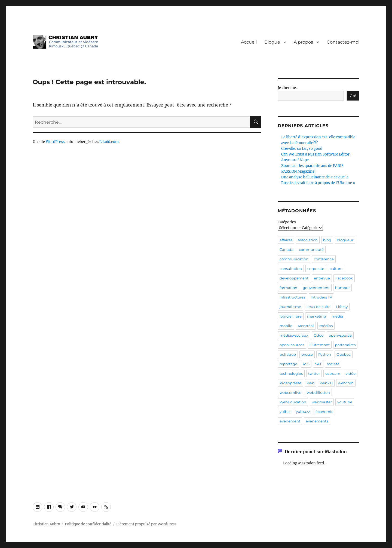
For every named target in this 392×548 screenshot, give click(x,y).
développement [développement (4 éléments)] (294, 278)
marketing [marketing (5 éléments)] (317, 316)
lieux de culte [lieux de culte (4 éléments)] (318, 307)
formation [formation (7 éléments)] (288, 288)
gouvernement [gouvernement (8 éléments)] (316, 288)
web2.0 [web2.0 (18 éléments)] (326, 383)
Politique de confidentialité (88, 524)
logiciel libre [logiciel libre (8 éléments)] (291, 316)
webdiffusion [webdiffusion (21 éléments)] (318, 392)
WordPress (55, 142)
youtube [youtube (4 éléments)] (345, 402)
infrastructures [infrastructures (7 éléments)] (292, 297)
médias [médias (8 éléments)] (326, 326)
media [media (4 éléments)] (337, 316)
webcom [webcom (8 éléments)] (346, 383)
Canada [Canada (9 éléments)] (287, 249)
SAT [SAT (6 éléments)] (318, 364)
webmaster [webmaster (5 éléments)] (322, 402)
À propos (303, 42)
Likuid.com (109, 142)
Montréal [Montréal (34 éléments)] (306, 326)
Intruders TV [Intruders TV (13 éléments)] (321, 297)
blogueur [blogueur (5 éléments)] (345, 240)
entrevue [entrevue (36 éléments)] (322, 278)
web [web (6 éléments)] (311, 383)
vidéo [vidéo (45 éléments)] (351, 373)
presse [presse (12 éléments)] (307, 354)
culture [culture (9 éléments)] (336, 269)
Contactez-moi (343, 42)
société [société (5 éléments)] (333, 364)
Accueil (249, 42)
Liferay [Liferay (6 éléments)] (342, 307)
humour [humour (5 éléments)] (342, 288)
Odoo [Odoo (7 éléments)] (318, 335)
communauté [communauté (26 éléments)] (311, 249)
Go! (353, 96)
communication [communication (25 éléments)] (294, 259)
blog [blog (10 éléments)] (327, 240)
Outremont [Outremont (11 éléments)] (320, 345)
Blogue (272, 42)
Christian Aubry (46, 524)
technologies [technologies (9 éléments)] (291, 373)
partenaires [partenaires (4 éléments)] (345, 345)
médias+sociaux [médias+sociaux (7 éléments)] (294, 335)
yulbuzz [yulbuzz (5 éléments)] (303, 412)
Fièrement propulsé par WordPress (146, 524)
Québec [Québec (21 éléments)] (344, 354)
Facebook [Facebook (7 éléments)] (344, 278)
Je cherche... (288, 88)
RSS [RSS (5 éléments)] (306, 364)
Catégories (287, 222)
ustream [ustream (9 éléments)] (333, 373)
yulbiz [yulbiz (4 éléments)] (285, 412)
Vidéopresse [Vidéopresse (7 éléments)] (290, 383)
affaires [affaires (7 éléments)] (286, 240)
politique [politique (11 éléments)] (288, 354)
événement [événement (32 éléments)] (290, 421)
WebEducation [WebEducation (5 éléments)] (293, 402)
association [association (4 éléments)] (308, 240)
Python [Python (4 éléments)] (325, 354)
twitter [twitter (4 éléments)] (314, 373)
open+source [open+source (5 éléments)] (340, 335)
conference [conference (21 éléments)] (324, 259)
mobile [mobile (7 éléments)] (286, 326)
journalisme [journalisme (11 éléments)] (290, 307)
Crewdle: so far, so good (302, 149)
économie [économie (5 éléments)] (324, 412)
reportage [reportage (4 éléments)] (288, 364)
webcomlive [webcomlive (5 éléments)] (290, 392)
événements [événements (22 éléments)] (317, 421)
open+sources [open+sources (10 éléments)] (292, 345)
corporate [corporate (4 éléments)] (316, 269)
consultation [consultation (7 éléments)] (291, 269)
